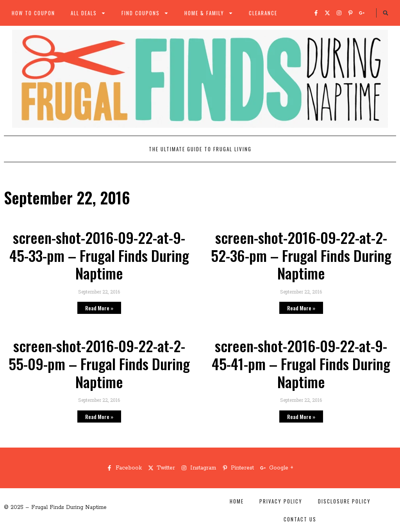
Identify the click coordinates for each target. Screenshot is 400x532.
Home (237, 501)
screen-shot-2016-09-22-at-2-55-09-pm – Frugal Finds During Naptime (99, 363)
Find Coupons (145, 13)
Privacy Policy (281, 501)
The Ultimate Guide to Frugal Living (200, 149)
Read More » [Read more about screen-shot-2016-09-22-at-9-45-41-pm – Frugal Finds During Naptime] (301, 416)
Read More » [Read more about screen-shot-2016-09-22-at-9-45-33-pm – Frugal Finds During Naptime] (99, 308)
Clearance (263, 13)
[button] (386, 13)
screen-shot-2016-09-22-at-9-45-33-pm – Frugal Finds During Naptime (99, 255)
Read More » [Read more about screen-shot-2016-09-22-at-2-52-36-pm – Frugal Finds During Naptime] (301, 308)
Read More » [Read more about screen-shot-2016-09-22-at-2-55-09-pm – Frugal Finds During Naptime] (99, 416)
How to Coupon (33, 13)
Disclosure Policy (344, 501)
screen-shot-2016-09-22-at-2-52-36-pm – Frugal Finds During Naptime (301, 255)
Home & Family (209, 13)
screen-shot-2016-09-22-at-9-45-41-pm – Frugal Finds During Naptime (301, 363)
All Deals (88, 13)
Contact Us (300, 519)
